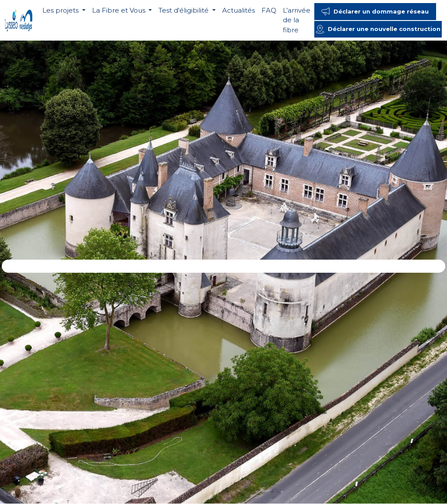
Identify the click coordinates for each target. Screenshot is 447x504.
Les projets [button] (61, 10)
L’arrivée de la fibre (297, 20)
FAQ (269, 10)
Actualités (239, 10)
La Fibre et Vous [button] (120, 10)
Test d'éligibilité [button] (184, 10)
